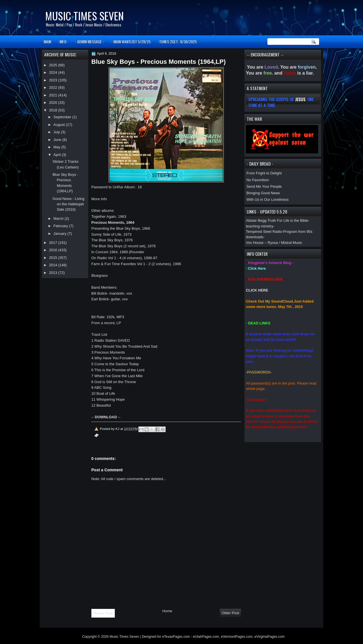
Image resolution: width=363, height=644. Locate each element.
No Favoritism (258, 180)
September (63, 117)
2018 (54, 110)
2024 (54, 72)
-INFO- (63, 42)
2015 (54, 258)
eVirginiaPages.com (270, 637)
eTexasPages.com (176, 637)
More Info (99, 199)
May (57, 147)
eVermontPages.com (237, 637)
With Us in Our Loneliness (268, 199)
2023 (54, 80)
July (57, 132)
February (61, 226)
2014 (54, 265)
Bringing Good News (263, 193)
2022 (54, 87)
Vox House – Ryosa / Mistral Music (274, 243)
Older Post (230, 613)
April (57, 155)
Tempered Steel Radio (264, 232)
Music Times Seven (84, 16)
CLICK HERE (257, 290)
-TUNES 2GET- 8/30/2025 (177, 42)
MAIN (47, 42)
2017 (54, 243)
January (60, 234)
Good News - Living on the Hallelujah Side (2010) (68, 204)
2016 (54, 250)
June (58, 140)
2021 (54, 95)
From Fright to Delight (264, 173)
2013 (54, 273)
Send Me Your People (264, 186)
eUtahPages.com (206, 637)
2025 (54, 65)
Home (167, 611)
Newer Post (103, 613)
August (60, 125)
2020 (54, 103)
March (59, 218)
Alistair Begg (256, 220)
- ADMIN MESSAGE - (89, 42)
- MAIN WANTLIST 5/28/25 (131, 42)
